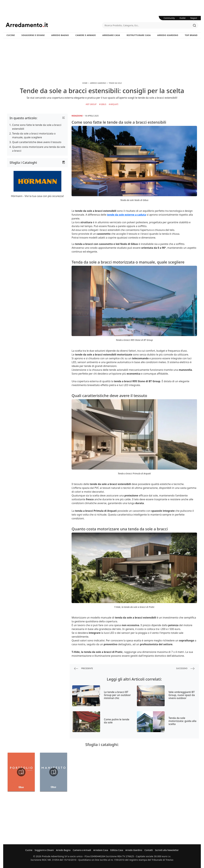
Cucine (11, 35)
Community (169, 18)
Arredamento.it (54, 25)
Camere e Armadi (86, 35)
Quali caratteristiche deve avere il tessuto (37, 142)
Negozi (194, 18)
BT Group (92, 104)
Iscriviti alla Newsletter (167, 850)
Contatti (149, 850)
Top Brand (191, 35)
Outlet (183, 18)
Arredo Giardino (168, 35)
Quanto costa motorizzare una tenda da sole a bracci (39, 149)
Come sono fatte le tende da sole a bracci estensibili (37, 127)
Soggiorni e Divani (33, 35)
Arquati (114, 104)
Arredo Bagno (60, 35)
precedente (84, 669)
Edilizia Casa (117, 850)
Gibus (103, 104)
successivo (185, 669)
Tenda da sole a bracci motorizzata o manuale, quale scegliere (34, 135)
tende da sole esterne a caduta (126, 215)
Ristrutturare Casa (139, 35)
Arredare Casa (111, 35)
